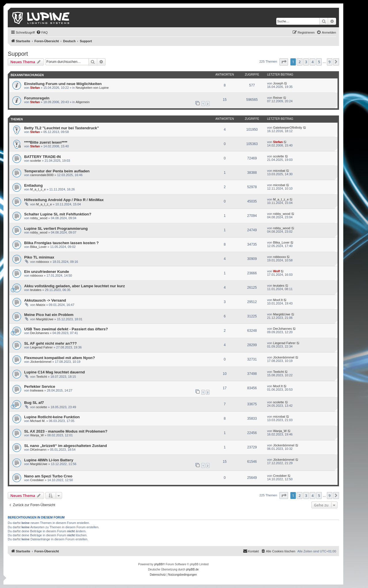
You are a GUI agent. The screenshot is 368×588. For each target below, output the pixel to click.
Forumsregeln (37, 98)
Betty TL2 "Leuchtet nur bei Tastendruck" (62, 128)
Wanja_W (37, 435)
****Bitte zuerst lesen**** (46, 142)
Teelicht (42, 377)
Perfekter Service (40, 386)
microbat (279, 171)
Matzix (41, 305)
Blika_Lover (38, 247)
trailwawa (37, 390)
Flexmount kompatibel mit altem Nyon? (60, 358)
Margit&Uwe (45, 319)
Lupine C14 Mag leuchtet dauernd (54, 372)
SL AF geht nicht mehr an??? (50, 343)
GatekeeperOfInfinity (288, 128)
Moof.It (278, 300)
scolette (36, 161)
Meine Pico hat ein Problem (49, 315)
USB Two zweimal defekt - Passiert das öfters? (66, 329)
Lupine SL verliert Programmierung (56, 229)
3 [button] (306, 62)
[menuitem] (42, 32)
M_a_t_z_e (38, 189)
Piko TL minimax (39, 257)
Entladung (33, 185)
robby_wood (39, 218)
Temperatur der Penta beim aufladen (57, 171)
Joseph (278, 83)
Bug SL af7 (34, 403)
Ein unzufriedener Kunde (47, 272)
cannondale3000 (42, 175)
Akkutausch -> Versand (45, 300)
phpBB (158, 564)
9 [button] (330, 62)
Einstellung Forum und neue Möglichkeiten (63, 84)
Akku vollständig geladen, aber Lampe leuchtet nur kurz (74, 286)
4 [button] (312, 62)
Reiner (278, 98)
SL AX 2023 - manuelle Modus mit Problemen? (66, 431)
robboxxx (43, 262)
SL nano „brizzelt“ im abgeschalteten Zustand (66, 446)
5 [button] (319, 62)
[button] (284, 62)
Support (18, 54)
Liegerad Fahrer (41, 347)
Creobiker (37, 480)
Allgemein (83, 102)
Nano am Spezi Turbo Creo (48, 476)
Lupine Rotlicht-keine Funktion (52, 417)
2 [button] (299, 62)
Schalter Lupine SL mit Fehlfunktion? (58, 214)
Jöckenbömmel (41, 362)
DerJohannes (40, 333)
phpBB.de (192, 569)
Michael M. (38, 421)
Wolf (277, 271)
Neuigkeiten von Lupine (92, 88)
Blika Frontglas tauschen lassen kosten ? (61, 243)
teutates (36, 290)
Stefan (35, 88)
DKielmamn (38, 450)
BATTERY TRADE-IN (42, 157)
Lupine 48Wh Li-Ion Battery (49, 460)
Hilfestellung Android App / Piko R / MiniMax (64, 200)
